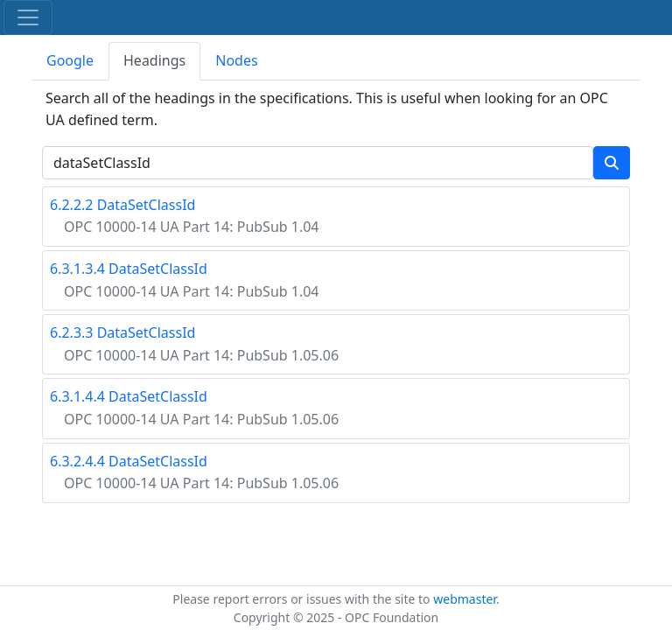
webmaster (465, 599)
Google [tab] (70, 60)
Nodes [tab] (236, 60)
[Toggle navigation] (28, 17)
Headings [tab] (154, 60)
